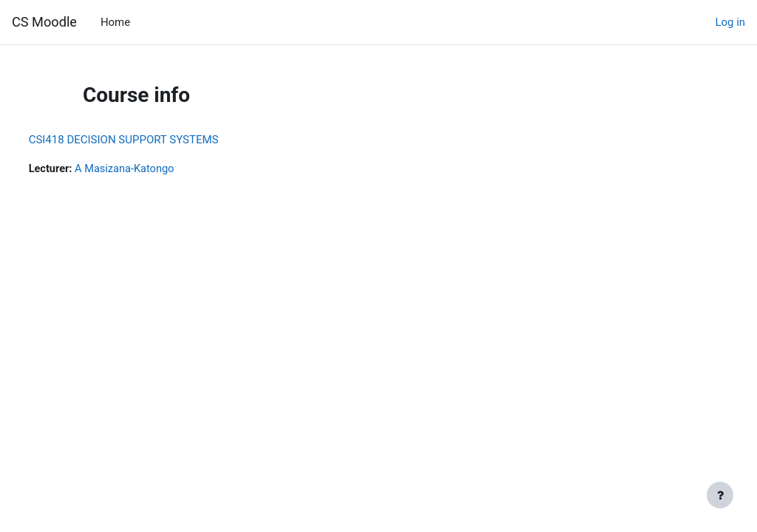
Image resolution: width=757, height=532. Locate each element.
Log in (730, 22)
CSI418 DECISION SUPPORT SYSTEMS (151, 140)
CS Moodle (44, 22)
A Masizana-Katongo (155, 169)
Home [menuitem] (115, 22)
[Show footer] (720, 495)
